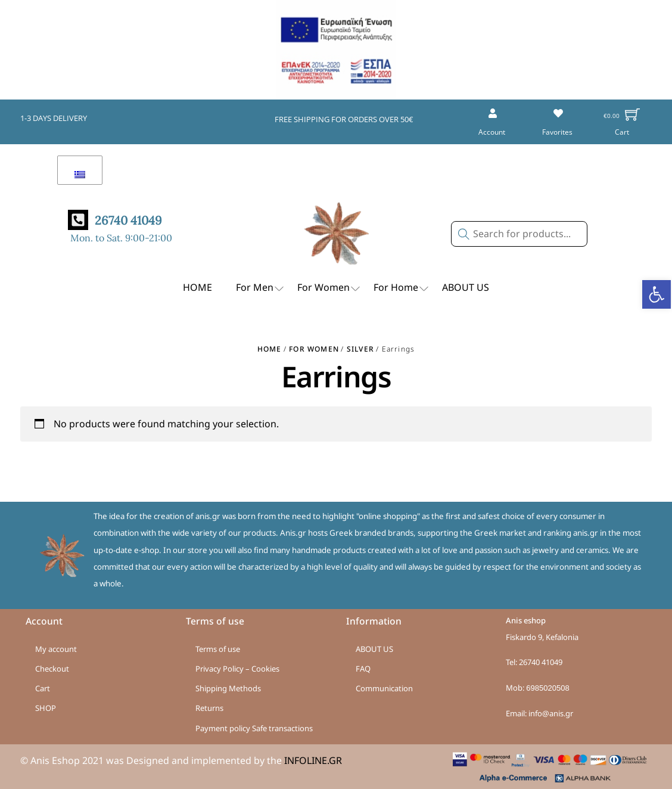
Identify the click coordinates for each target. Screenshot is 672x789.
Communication (384, 688)
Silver (360, 349)
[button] (657, 294)
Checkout (52, 669)
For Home (402, 288)
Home (270, 349)
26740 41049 (541, 662)
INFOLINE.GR (313, 760)
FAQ (363, 669)
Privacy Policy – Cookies (237, 669)
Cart (43, 688)
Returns (209, 708)
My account (56, 649)
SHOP (46, 708)
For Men (261, 288)
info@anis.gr (551, 713)
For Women (329, 288)
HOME (197, 287)
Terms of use (218, 649)
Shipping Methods (228, 688)
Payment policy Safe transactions (254, 728)
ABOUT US (466, 287)
